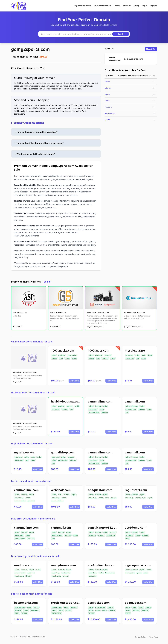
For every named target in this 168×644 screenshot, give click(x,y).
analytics (101, 535)
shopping (73, 460)
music (145, 573)
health (77, 406)
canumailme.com (100, 401)
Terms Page (153, 637)
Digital (107, 94)
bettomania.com (26, 603)
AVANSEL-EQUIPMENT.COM (98, 312)
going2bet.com (135, 603)
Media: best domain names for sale (32, 481)
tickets (54, 610)
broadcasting (19, 576)
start (107, 498)
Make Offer (151, 49)
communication (94, 412)
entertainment (20, 607)
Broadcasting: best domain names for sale (36, 556)
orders (67, 358)
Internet (108, 88)
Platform (108, 107)
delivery (54, 358)
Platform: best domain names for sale (33, 519)
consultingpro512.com (104, 527)
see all (48, 282)
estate (144, 358)
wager (17, 614)
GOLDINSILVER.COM (58, 312)
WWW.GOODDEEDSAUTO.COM (25, 372)
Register (153, 6)
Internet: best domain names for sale (33, 393)
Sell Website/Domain (103, 6)
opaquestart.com (100, 490)
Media (107, 101)
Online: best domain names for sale (32, 342)
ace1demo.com (136, 527)
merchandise (72, 355)
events (61, 610)
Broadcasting (110, 113)
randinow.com (24, 565)
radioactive (92, 576)
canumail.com (135, 401)
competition (35, 610)
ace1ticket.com (99, 603)
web (60, 495)
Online (107, 82)
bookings (74, 607)
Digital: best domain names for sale (32, 443)
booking (110, 607)
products (61, 406)
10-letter (24, 614)
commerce (129, 355)
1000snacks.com (63, 350)
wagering (145, 610)
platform (105, 412)
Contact (117, 6)
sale (138, 358)
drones (65, 576)
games (26, 610)
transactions (130, 358)
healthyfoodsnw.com (66, 401)
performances (56, 614)
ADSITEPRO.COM (20, 312)
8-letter (29, 576)
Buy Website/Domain (83, 6)
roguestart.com (136, 490)
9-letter (128, 614)
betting (36, 607)
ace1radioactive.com (103, 565)
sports (29, 607)
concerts (68, 610)
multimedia (66, 573)
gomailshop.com (63, 452)
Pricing (136, 6)
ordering (105, 358)
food (61, 358)
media (102, 409)
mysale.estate (135, 350)
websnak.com (61, 490)
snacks (74, 358)
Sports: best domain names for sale (32, 594)
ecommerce (56, 409)
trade (144, 355)
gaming (148, 607)
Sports (107, 120)
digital (150, 355)
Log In (145, 6)
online (54, 355)
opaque (114, 498)
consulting (92, 535)
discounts (108, 355)
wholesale (62, 355)
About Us (127, 6)
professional (111, 535)
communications (57, 501)
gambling (18, 610)
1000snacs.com (99, 350)
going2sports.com (30, 49)
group (139, 573)
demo (127, 538)
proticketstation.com (66, 603)
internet (70, 406)
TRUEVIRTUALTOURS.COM (134, 312)
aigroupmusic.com (138, 565)
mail (127, 412)
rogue (150, 498)
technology (55, 498)
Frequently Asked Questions (28, 123)
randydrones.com (63, 565)
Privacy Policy (140, 637)
